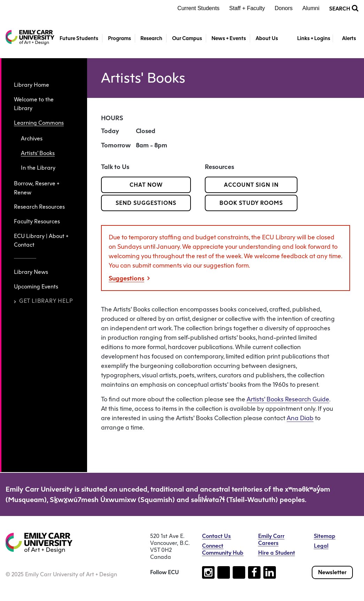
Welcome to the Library (34, 104)
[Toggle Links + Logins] (310, 38)
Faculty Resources (37, 221)
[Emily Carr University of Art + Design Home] (30, 37)
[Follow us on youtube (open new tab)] (239, 572)
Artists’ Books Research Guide (288, 399)
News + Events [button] (229, 38)
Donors (284, 8)
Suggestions (129, 278)
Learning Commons (39, 123)
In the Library (38, 168)
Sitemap (325, 536)
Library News (31, 272)
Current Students (198, 8)
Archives (32, 138)
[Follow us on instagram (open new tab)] (208, 572)
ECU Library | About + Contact (41, 241)
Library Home (32, 85)
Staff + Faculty (247, 8)
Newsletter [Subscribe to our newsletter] (332, 572)
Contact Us (216, 536)
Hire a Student (277, 553)
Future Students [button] (79, 38)
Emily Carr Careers (271, 540)
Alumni (311, 8)
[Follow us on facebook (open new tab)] (254, 572)
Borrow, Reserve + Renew (37, 188)
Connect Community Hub (223, 549)
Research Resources (39, 207)
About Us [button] (267, 38)
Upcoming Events (36, 287)
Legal (321, 546)
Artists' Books (38, 153)
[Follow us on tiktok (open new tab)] (224, 572)
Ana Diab (300, 418)
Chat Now (146, 185)
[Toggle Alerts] (346, 38)
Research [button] (151, 38)
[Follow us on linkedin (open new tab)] (270, 572)
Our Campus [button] (187, 38)
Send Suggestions (146, 203)
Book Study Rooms (251, 203)
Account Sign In (251, 185)
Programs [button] (119, 38)
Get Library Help (44, 301)
